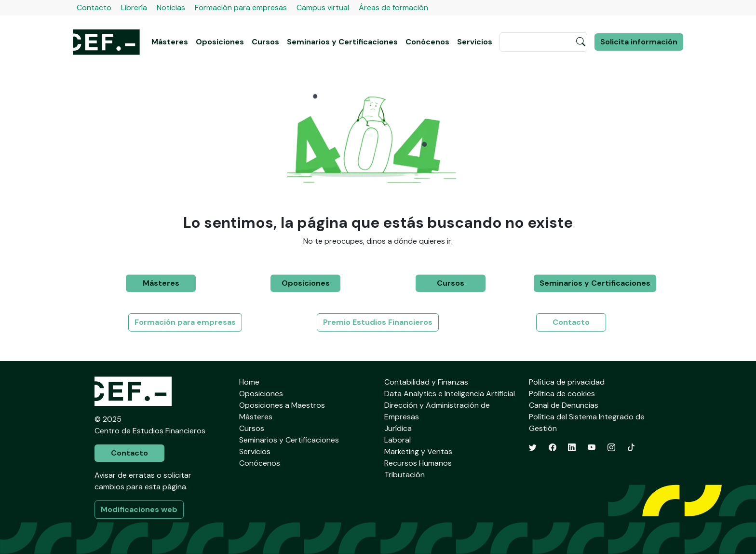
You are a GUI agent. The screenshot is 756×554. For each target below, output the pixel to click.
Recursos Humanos (418, 463)
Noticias (171, 7)
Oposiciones (220, 42)
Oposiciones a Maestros (282, 405)
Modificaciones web (139, 509)
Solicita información (639, 42)
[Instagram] (611, 448)
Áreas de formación (393, 7)
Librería (134, 7)
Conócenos (427, 42)
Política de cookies (562, 394)
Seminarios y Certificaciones (342, 42)
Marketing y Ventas (418, 451)
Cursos (265, 42)
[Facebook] (553, 448)
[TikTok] (631, 448)
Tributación (405, 475)
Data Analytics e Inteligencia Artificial (450, 394)
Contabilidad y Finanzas (426, 382)
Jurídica (398, 428)
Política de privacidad (567, 382)
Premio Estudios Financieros (378, 322)
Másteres (170, 42)
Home (249, 382)
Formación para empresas (241, 7)
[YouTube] (592, 448)
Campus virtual (323, 7)
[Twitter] (533, 448)
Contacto (94, 7)
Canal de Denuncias (564, 405)
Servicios (475, 42)
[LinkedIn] (572, 448)
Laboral (398, 440)
